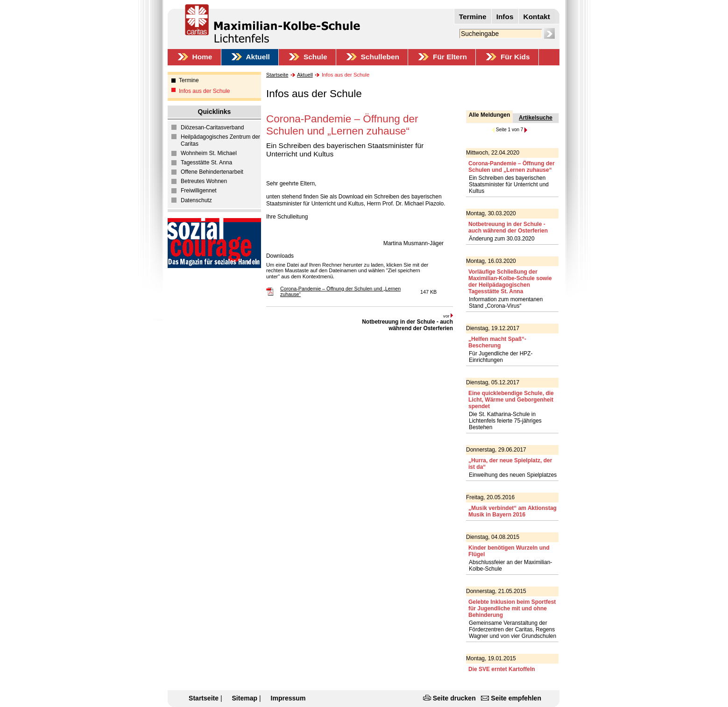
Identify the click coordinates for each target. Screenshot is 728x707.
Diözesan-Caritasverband (212, 127)
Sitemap (244, 698)
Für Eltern (450, 57)
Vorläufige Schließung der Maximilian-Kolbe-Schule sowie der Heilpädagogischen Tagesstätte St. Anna (510, 282)
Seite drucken (454, 698)
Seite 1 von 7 (509, 130)
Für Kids (515, 57)
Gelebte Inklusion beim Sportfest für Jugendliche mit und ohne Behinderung (512, 608)
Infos (505, 17)
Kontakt (537, 17)
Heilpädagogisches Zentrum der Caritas (220, 141)
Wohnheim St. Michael (209, 153)
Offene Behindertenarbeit (212, 172)
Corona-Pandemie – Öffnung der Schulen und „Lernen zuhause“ (512, 167)
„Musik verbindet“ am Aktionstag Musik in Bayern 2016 (512, 511)
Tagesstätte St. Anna (206, 163)
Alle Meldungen (490, 115)
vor (448, 316)
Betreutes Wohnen (204, 181)
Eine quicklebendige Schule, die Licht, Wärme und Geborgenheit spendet (511, 400)
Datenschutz (196, 200)
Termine (473, 17)
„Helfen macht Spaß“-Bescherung (497, 342)
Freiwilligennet (199, 191)
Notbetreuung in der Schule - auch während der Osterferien (407, 325)
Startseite (277, 75)
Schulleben (380, 57)
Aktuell (258, 57)
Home (202, 57)
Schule (315, 57)
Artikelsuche (536, 118)
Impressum (288, 698)
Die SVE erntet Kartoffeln (502, 669)
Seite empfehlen (516, 698)
